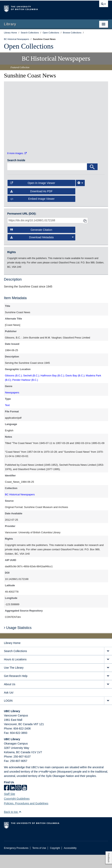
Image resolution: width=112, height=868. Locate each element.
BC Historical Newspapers (20, 508)
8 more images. (17, 167)
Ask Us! (9, 706)
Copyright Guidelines (17, 812)
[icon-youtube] (24, 801)
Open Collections (29, 46)
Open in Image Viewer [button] (33, 196)
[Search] (92, 180)
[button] (20, 825)
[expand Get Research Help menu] (108, 689)
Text (7, 418)
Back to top (13, 825)
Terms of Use (39, 861)
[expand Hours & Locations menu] (108, 673)
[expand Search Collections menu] (108, 664)
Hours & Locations (15, 673)
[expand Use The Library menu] (108, 681)
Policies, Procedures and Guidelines (26, 817)
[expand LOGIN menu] (108, 714)
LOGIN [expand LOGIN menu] (8, 714)
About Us (10, 697)
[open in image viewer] (20, 105)
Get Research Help (16, 689)
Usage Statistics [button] (18, 641)
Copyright (55, 861)
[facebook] (7, 801)
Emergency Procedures (16, 861)
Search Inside (16, 173)
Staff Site (10, 807)
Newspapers (12, 406)
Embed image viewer (32, 212)
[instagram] (19, 801)
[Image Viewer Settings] (80, 196)
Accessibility (70, 861)
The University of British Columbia (40, 8)
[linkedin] (13, 801)
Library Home (12, 656)
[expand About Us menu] (108, 698)
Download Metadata (42, 251)
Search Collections (15, 664)
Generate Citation (31, 243)
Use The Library (14, 681)
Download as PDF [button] (31, 205)
